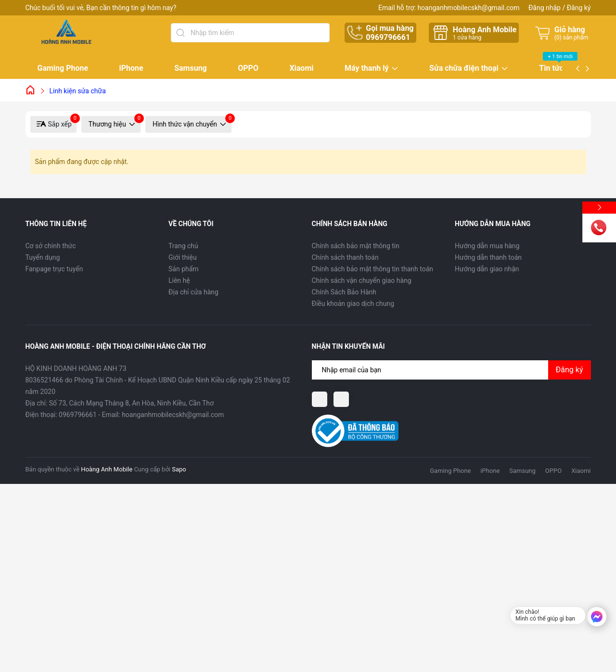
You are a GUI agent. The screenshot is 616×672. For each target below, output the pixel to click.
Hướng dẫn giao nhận (487, 269)
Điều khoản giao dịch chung (353, 304)
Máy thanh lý (367, 69)
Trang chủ (183, 246)
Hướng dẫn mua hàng (487, 246)
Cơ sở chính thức (51, 246)
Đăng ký (579, 8)
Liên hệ (179, 280)
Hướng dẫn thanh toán (488, 257)
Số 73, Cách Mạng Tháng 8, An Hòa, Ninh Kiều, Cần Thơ (131, 403)
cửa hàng (467, 38)
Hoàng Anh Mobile (107, 469)
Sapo (179, 469)
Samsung (191, 68)
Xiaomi (301, 68)
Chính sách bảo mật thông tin (356, 246)
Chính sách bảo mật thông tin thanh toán (373, 269)
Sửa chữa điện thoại (464, 69)
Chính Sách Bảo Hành (344, 292)
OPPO (248, 68)
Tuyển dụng (43, 257)
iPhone (131, 68)
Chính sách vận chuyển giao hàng (362, 280)
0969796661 (388, 37)
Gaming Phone (63, 68)
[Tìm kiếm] (180, 33)
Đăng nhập (545, 8)
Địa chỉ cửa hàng (193, 292)
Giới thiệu (183, 257)
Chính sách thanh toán (345, 257)
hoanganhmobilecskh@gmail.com (468, 8)
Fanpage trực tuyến (54, 269)
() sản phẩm (571, 38)
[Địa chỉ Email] (451, 370)
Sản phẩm (184, 269)
